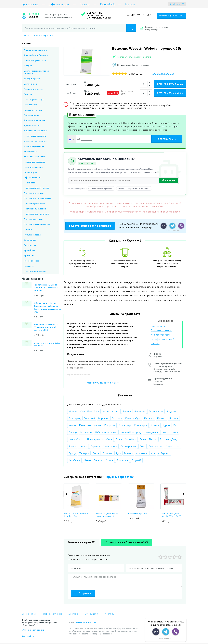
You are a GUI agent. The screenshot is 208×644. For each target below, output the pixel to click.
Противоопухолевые (35, 209)
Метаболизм (30, 151)
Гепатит (28, 94)
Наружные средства (43, 36)
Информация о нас (59, 4)
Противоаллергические (36, 188)
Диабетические (32, 125)
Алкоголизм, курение (35, 50)
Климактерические (34, 146)
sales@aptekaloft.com (86, 622)
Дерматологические (35, 120)
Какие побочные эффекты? (101, 188)
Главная (25, 36)
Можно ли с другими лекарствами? (134, 188)
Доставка (85, 4)
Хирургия (29, 266)
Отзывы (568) (107, 4)
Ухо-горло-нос (31, 261)
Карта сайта (28, 636)
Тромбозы (29, 250)
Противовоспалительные (37, 198)
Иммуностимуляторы (35, 141)
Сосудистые (30, 245)
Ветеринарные (32, 79)
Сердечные (30, 240)
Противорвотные (33, 219)
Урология (29, 256)
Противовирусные (34, 193)
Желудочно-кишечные (36, 131)
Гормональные (32, 115)
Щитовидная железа (35, 271)
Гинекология (30, 105)
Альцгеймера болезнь (36, 55)
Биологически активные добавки (37, 72)
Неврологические (33, 167)
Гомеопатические (33, 110)
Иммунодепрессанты (35, 136)
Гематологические (34, 89)
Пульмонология (32, 235)
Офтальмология (32, 177)
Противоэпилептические (37, 224)
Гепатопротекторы (34, 99)
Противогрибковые (34, 203)
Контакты (130, 4)
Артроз (28, 66)
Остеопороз (30, 172)
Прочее (28, 229)
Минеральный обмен (35, 157)
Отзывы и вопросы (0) (163, 73)
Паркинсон (30, 183)
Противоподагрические (37, 214)
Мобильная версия (34, 630)
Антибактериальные (35, 60)
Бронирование (30, 4)
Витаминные (31, 84)
